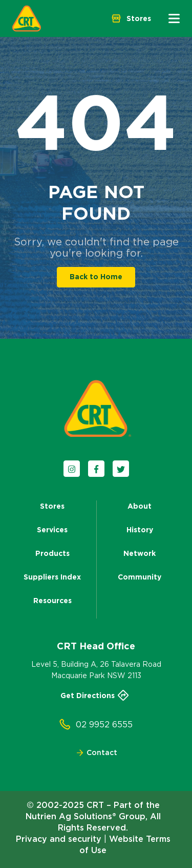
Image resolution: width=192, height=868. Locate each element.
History (140, 530)
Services (52, 530)
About (140, 506)
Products (52, 553)
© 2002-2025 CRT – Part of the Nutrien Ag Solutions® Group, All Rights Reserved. (93, 816)
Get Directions (96, 696)
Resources (52, 601)
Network (140, 553)
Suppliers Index (52, 577)
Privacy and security (59, 839)
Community (140, 577)
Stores (52, 506)
